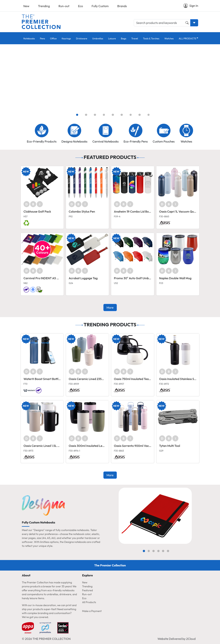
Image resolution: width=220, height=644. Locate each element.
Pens (42, 38)
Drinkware (82, 38)
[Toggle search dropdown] (194, 23)
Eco (80, 6)
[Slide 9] (149, 115)
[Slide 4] (104, 115)
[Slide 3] (95, 115)
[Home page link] (41, 21)
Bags (124, 38)
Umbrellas (98, 38)
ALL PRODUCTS (188, 38)
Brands (122, 6)
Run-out (64, 6)
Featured (87, 590)
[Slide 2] (86, 115)
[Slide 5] (113, 115)
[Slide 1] (77, 115)
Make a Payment (92, 611)
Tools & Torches (151, 38)
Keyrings (66, 38)
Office (53, 38)
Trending (44, 6)
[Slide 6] (122, 115)
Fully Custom (100, 6)
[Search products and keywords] (162, 23)
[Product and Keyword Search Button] (187, 23)
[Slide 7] (131, 115)
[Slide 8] (140, 115)
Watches (169, 38)
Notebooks (29, 38)
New (26, 6)
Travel (135, 38)
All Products (89, 602)
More (110, 308)
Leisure (112, 38)
